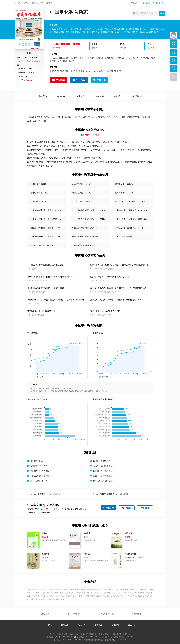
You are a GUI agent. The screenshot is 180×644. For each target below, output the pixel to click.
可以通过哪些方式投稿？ (41, 476)
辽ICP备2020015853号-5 (63, 637)
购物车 (135, 3)
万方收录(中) (123, 58)
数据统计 (118, 97)
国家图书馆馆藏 (56, 61)
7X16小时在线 (107, 614)
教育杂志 (35, 3)
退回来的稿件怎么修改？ (41, 471)
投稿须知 (62, 97)
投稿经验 (65, 625)
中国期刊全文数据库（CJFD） (80, 71)
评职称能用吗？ (37, 461)
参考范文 (98, 625)
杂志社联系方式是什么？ (103, 476)
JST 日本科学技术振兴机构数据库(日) (143, 58)
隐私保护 (138, 614)
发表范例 (99, 97)
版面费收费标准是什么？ (103, 466)
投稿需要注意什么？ (39, 466)
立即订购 (110, 508)
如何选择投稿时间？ (102, 461)
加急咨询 (81, 80)
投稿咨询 (61, 80)
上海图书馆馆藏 (68, 61)
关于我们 (48, 625)
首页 (19, 3)
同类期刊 (137, 97)
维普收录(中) (112, 58)
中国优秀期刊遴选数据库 (59, 71)
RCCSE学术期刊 (99, 71)
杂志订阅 (82, 625)
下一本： (111, 494)
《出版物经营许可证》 (45, 589)
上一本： (44, 494)
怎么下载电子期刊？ (39, 481)
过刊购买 (145, 508)
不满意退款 (75, 614)
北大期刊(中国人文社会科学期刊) (83, 58)
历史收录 (81, 97)
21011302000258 (92, 637)
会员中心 (132, 625)
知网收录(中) (101, 58)
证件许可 (115, 625)
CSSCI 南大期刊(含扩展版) (60, 58)
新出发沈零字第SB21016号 (124, 637)
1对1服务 (45, 614)
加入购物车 (127, 508)
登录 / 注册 (147, 3)
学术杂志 (26, 3)
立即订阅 (101, 80)
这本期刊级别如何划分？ (103, 471)
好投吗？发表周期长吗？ (103, 481)
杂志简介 (43, 97)
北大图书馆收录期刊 (114, 71)
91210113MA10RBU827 (72, 640)
